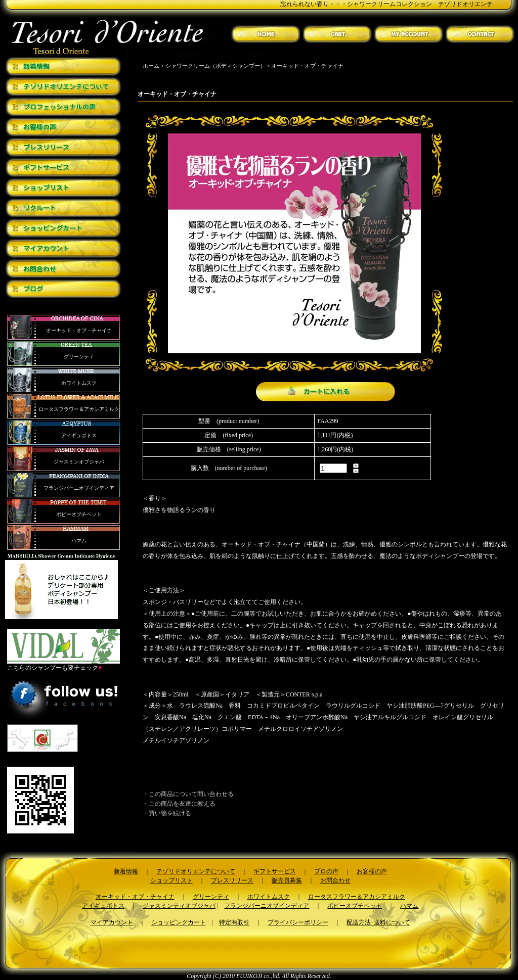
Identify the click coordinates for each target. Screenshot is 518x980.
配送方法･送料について (378, 922)
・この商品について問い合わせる (188, 794)
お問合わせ (335, 880)
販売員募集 (287, 880)
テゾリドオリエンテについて (196, 871)
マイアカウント (112, 922)
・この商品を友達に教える (179, 804)
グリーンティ (79, 357)
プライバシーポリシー (298, 922)
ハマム (79, 541)
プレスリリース (232, 880)
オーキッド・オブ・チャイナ (79, 330)
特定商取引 (234, 922)
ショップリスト (171, 880)
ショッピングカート (179, 922)
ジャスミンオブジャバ (79, 462)
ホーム (151, 66)
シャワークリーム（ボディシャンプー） (215, 66)
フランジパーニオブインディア (79, 488)
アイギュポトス (79, 435)
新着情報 (126, 871)
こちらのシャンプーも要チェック (63, 665)
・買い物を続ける (167, 813)
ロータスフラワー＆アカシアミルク (79, 409)
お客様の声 (372, 871)
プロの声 (326, 871)
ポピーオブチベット (79, 514)
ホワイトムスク (79, 383)
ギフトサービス (275, 871)
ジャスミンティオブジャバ (179, 906)
